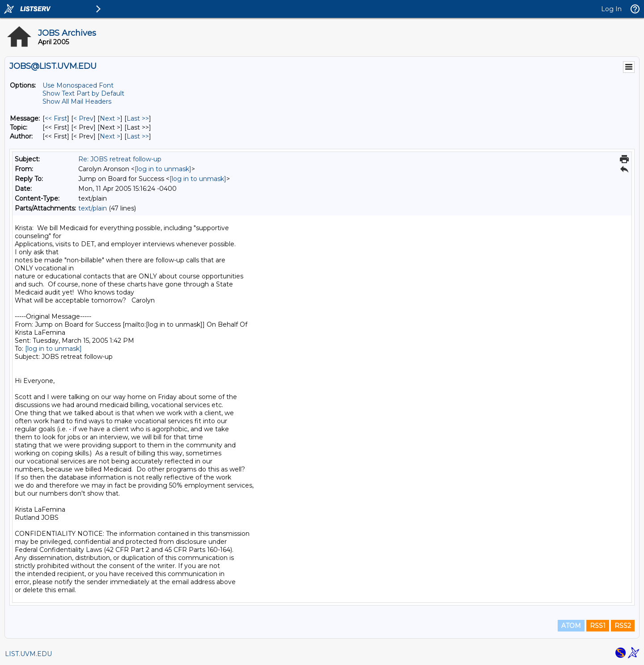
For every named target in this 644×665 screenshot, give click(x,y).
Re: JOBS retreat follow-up (120, 159)
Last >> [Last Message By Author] (138, 136)
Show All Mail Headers (77, 101)
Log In (611, 9)
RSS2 (623, 626)
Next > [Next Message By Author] (110, 136)
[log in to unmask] (163, 169)
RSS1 (598, 626)
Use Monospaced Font (78, 85)
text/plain (93, 208)
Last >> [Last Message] (138, 118)
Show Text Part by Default (83, 93)
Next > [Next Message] (110, 118)
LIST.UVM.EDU (28, 654)
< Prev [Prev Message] (83, 118)
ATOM (571, 626)
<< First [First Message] (56, 118)
